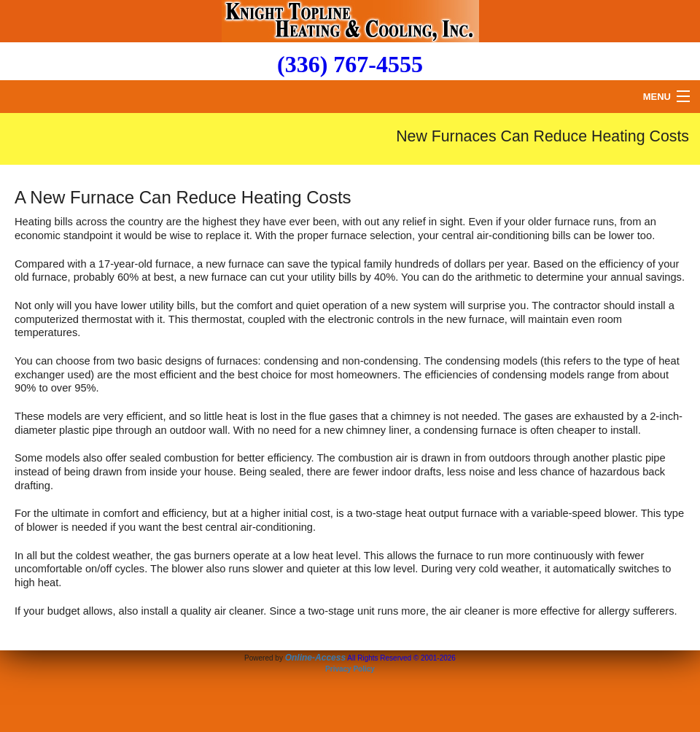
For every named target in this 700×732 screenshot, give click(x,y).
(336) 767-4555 (350, 64)
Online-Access (315, 658)
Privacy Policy (350, 669)
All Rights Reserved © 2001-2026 (401, 658)
